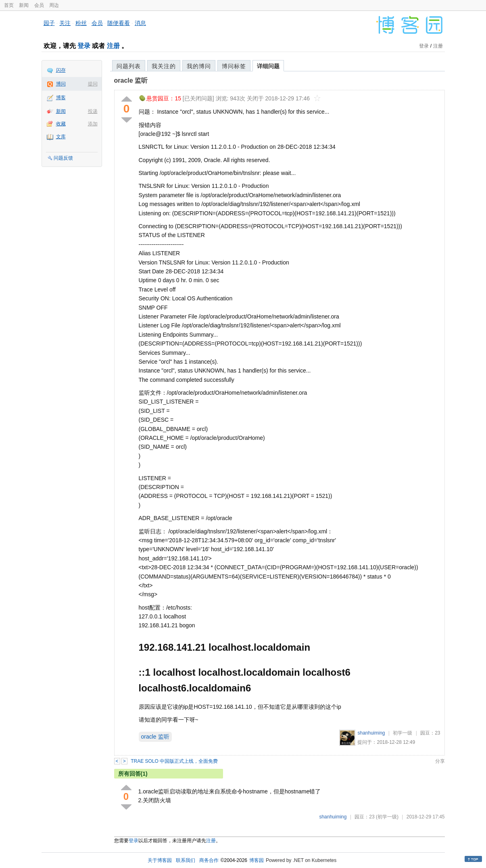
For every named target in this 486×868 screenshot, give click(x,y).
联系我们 (186, 860)
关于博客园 (160, 860)
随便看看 (119, 23)
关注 (65, 23)
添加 (93, 124)
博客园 (257, 860)
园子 (49, 23)
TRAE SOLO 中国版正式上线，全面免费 (174, 761)
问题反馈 (63, 158)
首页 (9, 5)
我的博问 (199, 66)
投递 (93, 111)
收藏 (61, 124)
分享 (440, 761)
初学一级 (403, 733)
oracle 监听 (131, 80)
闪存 (61, 70)
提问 (93, 84)
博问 (61, 84)
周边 (54, 5)
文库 (61, 137)
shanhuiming (371, 733)
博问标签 (234, 66)
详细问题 (268, 66)
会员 (39, 5)
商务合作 (209, 860)
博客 (61, 98)
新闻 (24, 5)
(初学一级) (387, 817)
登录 (84, 46)
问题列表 (129, 66)
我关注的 (164, 66)
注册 (113, 46)
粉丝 (81, 23)
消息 (140, 23)
